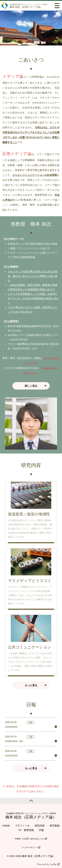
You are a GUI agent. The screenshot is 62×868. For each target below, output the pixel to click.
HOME (6, 826)
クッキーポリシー (31, 847)
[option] (31, 28)
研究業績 (55, 826)
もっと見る (31, 685)
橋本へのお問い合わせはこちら (31, 839)
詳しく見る (31, 386)
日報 (41, 830)
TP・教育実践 (26, 830)
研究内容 (40, 826)
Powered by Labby (48, 864)
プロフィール (22, 826)
